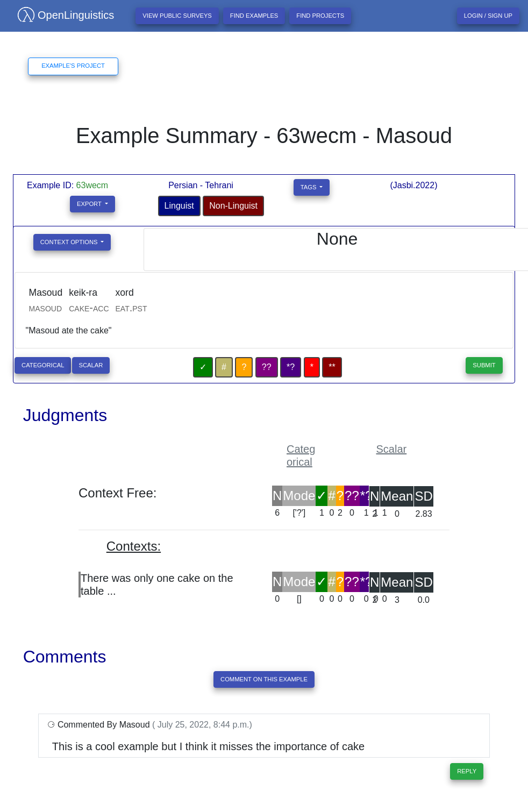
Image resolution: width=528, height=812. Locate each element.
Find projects (320, 16)
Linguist (179, 206)
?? (267, 367)
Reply (467, 771)
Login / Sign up (488, 16)
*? (291, 367)
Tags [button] (309, 187)
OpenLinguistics (61, 15)
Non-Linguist (233, 206)
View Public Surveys (177, 16)
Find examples (254, 16)
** (332, 367)
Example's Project (73, 66)
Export (90, 204)
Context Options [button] (70, 242)
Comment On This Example (264, 679)
